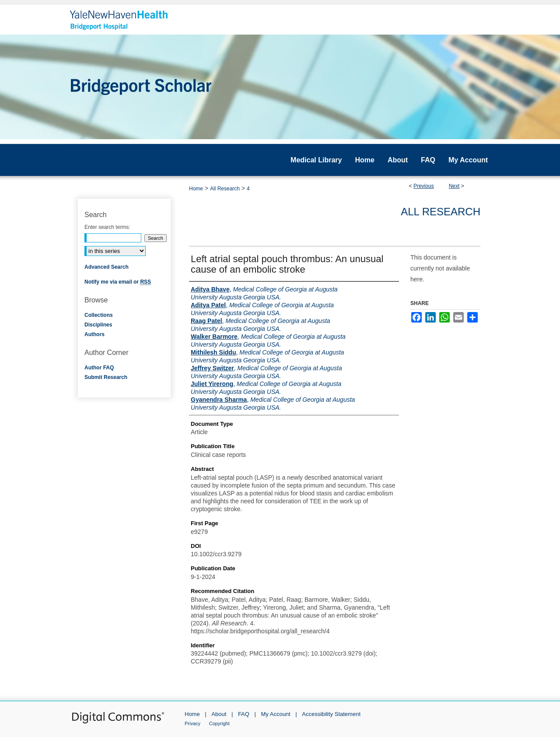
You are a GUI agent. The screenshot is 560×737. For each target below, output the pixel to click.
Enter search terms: (107, 227)
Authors (94, 334)
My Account (276, 714)
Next (454, 186)
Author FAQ (99, 368)
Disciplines (98, 325)
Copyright (219, 723)
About (219, 714)
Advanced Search (107, 267)
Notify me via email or (118, 282)
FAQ (244, 714)
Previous (424, 186)
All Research (225, 189)
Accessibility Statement (331, 714)
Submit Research (106, 377)
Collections (99, 315)
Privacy (192, 723)
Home (196, 189)
